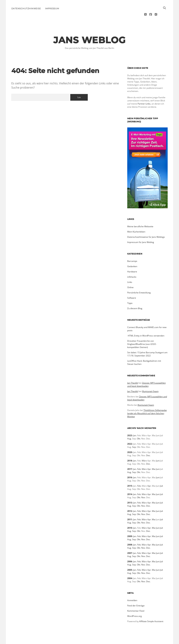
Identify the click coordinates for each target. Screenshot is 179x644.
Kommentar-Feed (136, 600)
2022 (130, 433)
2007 (130, 543)
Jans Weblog (89, 30)
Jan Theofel (133, 372)
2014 (130, 484)
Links (130, 272)
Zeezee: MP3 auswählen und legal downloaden (146, 374)
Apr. (149, 459)
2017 (130, 459)
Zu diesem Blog (135, 298)
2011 (130, 509)
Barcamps (132, 251)
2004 (130, 568)
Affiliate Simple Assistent (151, 611)
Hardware (132, 261)
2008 (130, 534)
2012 (130, 501)
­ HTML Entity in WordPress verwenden (146, 325)
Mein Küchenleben (136, 221)
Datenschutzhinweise (26, 8)
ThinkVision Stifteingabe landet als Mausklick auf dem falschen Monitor (147, 403)
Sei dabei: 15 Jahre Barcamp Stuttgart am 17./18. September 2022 (147, 344)
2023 (130, 425)
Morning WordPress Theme (77, 640)
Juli (162, 475)
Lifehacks (132, 266)
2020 (130, 442)
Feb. (139, 459)
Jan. (135, 425)
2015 (130, 475)
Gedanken (132, 256)
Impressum (52, 8)
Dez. (148, 445)
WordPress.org (135, 606)
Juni (158, 450)
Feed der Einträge (136, 595)
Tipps (130, 293)
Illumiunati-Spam (150, 381)
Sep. (134, 436)
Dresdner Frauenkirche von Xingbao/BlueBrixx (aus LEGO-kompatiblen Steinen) (142, 334)
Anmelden (132, 590)
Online (130, 277)
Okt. (139, 428)
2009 (130, 526)
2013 (130, 492)
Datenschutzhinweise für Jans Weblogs (146, 226)
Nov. (143, 487)
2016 (130, 467)
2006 (130, 551)
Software (132, 287)
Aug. (129, 428)
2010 (130, 517)
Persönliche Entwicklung (139, 282)
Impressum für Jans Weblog (141, 232)
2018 (130, 450)
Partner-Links (144, 93)
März (144, 450)
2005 (130, 559)
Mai (154, 459)
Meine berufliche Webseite (140, 216)
